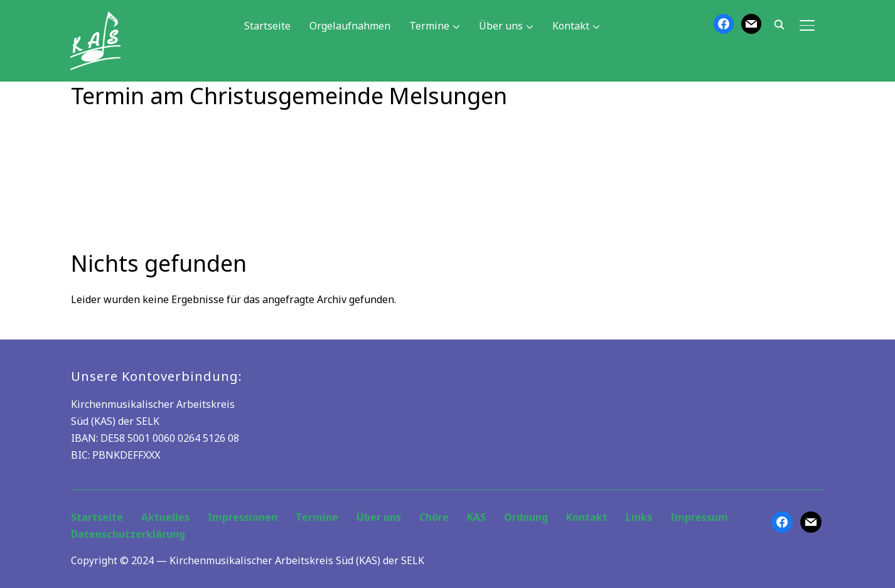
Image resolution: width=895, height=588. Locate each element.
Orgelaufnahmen (350, 26)
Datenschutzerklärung (128, 534)
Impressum (699, 517)
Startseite (267, 26)
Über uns (501, 26)
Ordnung (526, 517)
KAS (476, 517)
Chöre (434, 517)
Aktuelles (165, 517)
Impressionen (243, 517)
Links (639, 517)
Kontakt (571, 26)
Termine (429, 26)
